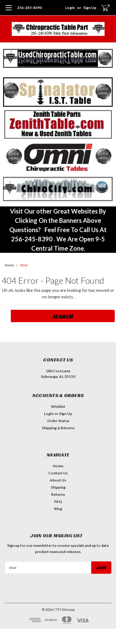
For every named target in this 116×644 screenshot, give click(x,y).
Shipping (58, 487)
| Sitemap (67, 609)
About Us (58, 480)
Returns (58, 494)
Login (70, 8)
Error (24, 265)
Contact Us (58, 473)
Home (9, 265)
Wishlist (58, 406)
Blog (58, 509)
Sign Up (90, 8)
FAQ (58, 501)
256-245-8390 (29, 8)
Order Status (58, 421)
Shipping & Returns (58, 428)
